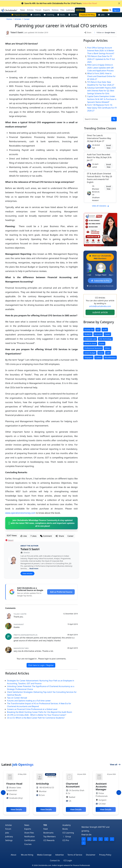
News (27, 825)
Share (88, 32)
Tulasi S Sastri (30, 549)
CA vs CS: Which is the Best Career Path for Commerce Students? (36, 718)
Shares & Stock (90, 343)
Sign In (116, 10)
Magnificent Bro (21, 648)
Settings (9, 840)
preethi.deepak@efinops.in (25, 635)
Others (108, 348)
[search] (114, 119)
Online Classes (100, 128)
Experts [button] (47, 10)
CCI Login (68, 860)
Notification (30, 836)
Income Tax (89, 329)
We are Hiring (27, 855)
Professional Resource (93, 348)
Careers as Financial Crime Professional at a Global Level (32, 709)
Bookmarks (48, 833)
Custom (98, 357)
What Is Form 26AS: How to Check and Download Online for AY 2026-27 (101, 76)
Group (67, 836)
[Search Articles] (97, 119)
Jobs (101, 15)
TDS (45, 825)
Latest (17, 764)
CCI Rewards (49, 840)
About (14, 855)
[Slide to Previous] (3, 792)
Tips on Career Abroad (17, 698)
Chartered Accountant (73, 785)
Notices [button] (55, 10)
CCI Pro (73, 15)
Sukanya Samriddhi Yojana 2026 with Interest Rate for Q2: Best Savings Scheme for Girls (101, 90)
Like (24, 536)
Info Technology (105, 339)
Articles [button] (30, 10)
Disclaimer (91, 855)
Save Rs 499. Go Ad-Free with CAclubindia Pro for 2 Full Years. (59, 3)
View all (115, 764)
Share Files (29, 833)
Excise (101, 353)
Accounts (98, 334)
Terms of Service (75, 855)
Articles (9, 825)
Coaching (49, 15)
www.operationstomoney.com (20, 513)
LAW (108, 353)
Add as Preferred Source (61, 592)
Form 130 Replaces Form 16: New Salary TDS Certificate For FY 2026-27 (102, 108)
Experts (28, 829)
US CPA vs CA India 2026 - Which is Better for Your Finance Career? (37, 715)
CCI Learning (68, 833)
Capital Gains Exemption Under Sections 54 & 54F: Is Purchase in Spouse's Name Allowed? (102, 99)
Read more (34, 568)
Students (88, 334)
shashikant (19, 624)
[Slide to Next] (119, 792)
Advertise (59, 855)
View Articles (27, 573)
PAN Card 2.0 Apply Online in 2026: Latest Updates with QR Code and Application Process (100, 68)
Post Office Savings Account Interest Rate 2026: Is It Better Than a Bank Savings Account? (101, 50)
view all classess (101, 206)
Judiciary (9, 836)
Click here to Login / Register (41, 665)
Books (61, 15)
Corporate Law (90, 339)
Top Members (50, 836)
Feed (46, 829)
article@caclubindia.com (100, 306)
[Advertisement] (61, 745)
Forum (8, 829)
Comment (46, 536)
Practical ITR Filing (88, 15)
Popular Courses (19, 15)
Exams (102, 343)
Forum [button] (38, 10)
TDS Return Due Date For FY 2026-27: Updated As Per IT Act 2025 (101, 59)
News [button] (23, 10)
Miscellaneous (110, 357)
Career (70, 536)
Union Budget (90, 353)
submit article (100, 312)
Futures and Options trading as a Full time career (29, 701)
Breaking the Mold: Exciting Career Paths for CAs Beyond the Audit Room (40, 712)
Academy (36, 15)
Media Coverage (44, 855)
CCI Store (80, 10)
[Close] (119, 3)
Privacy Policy (105, 855)
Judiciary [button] (70, 10)
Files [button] (62, 10)
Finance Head (14, 784)
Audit (105, 329)
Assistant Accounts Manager (101, 786)
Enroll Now (109, 147)
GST (98, 329)
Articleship (42, 784)
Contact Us (55, 860)
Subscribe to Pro (100, 281)
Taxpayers (88, 357)
